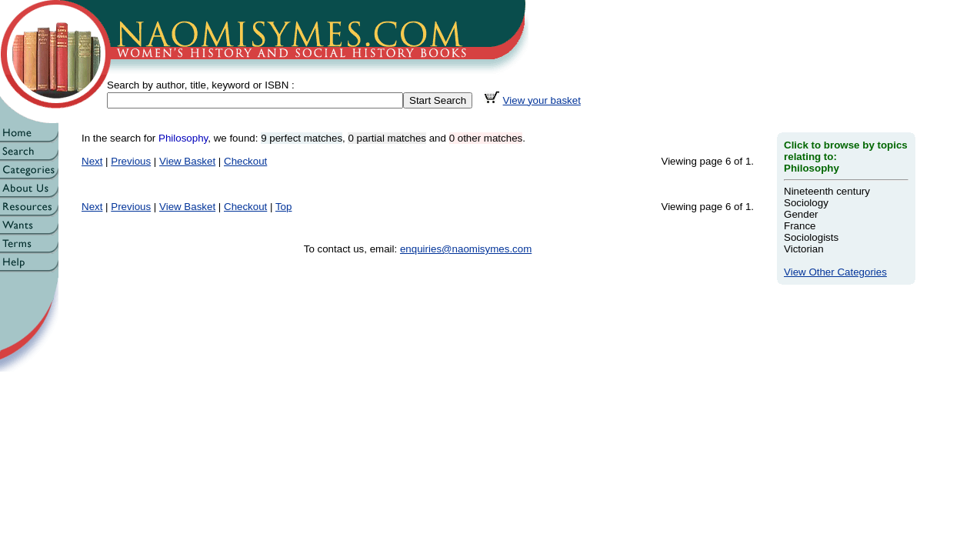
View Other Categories (835, 272)
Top (284, 207)
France (800, 226)
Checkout (245, 161)
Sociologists (811, 237)
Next (92, 161)
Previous (131, 161)
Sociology (806, 203)
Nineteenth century (827, 191)
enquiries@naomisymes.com (466, 249)
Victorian (804, 249)
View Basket (187, 161)
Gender (801, 214)
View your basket (542, 100)
